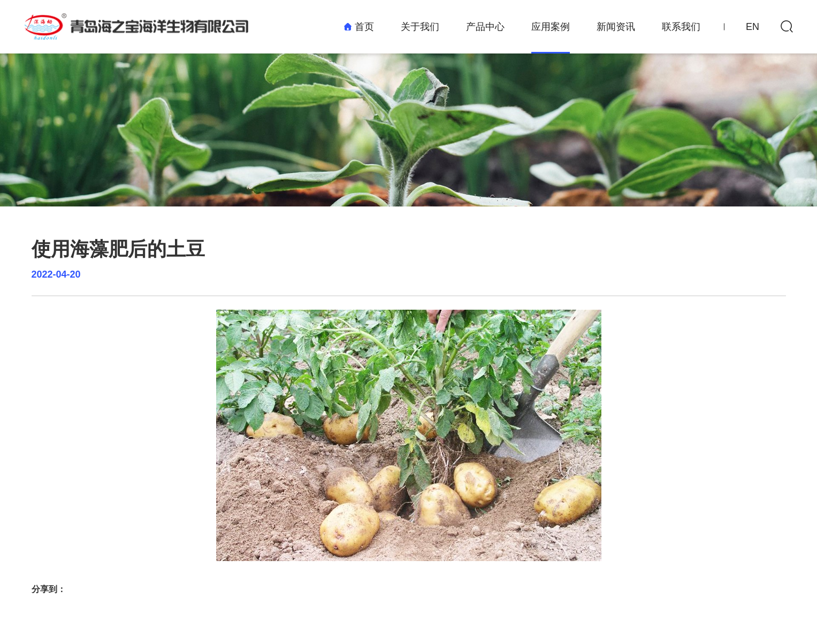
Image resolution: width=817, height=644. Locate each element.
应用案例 (551, 27)
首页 (359, 27)
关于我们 (420, 27)
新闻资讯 (616, 27)
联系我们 (681, 27)
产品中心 (485, 27)
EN (753, 27)
